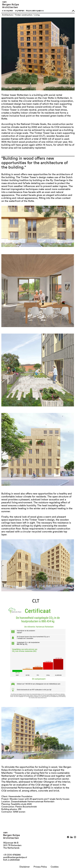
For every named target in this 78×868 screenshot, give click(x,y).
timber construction (24, 15)
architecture (7, 15)
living (37, 15)
